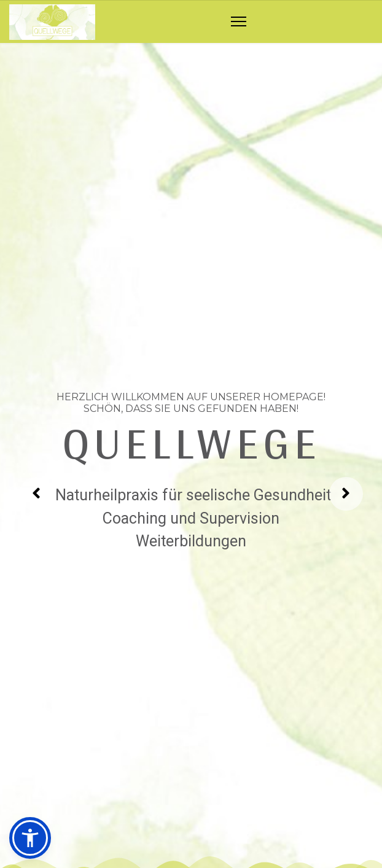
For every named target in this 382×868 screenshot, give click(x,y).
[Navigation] (239, 22)
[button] (30, 838)
